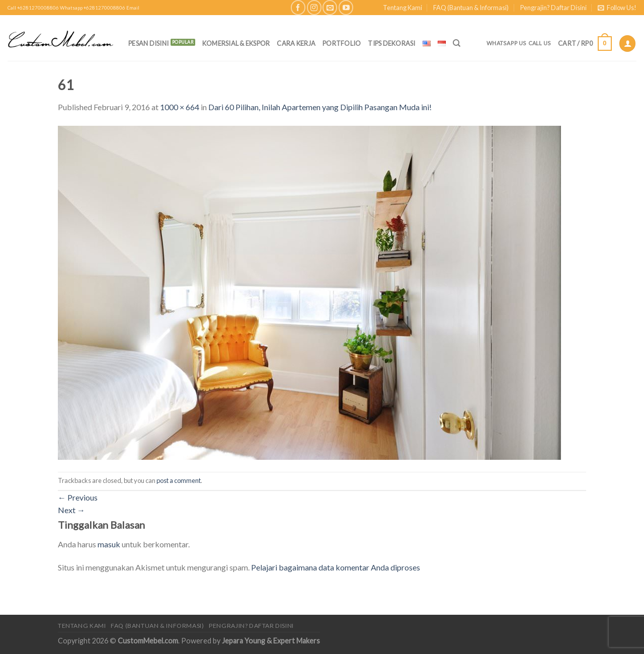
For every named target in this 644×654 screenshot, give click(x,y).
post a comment (179, 480)
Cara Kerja (296, 43)
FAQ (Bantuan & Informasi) (471, 8)
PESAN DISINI (148, 43)
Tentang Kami (403, 8)
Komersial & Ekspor (236, 43)
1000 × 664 (180, 107)
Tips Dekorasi (391, 43)
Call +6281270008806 (33, 8)
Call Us (540, 43)
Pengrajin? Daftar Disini (553, 8)
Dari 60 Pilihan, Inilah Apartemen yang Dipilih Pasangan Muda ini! (320, 107)
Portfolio (342, 43)
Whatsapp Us (506, 43)
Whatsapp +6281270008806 (93, 8)
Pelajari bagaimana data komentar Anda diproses (336, 567)
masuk (109, 544)
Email (133, 8)
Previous (78, 497)
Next (71, 510)
